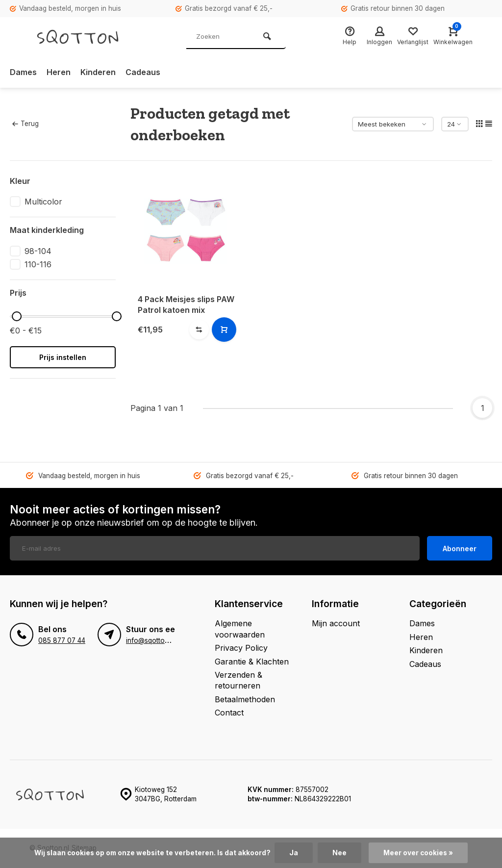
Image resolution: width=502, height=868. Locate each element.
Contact (229, 713)
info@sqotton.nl (151, 640)
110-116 (38, 264)
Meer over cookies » (418, 853)
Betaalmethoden (245, 699)
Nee (339, 853)
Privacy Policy (241, 648)
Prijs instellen (63, 357)
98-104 (38, 251)
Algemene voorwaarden (240, 629)
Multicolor (43, 202)
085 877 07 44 (62, 640)
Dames (23, 72)
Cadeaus (143, 72)
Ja (294, 853)
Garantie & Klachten (252, 662)
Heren (59, 72)
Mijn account (336, 623)
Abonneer (460, 549)
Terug (25, 124)
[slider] (17, 316)
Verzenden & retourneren (238, 680)
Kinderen (98, 72)
